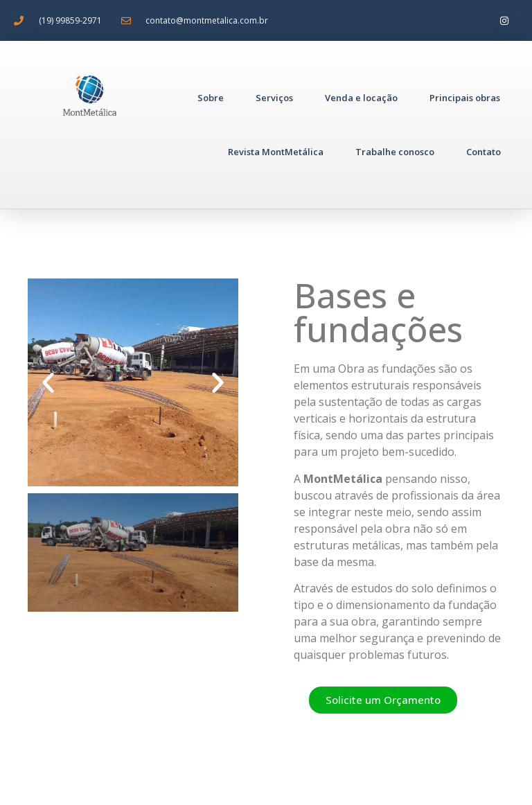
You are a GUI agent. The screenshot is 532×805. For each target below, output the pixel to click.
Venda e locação (361, 98)
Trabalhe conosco (395, 152)
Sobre (211, 98)
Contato (484, 152)
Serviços (274, 98)
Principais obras (465, 98)
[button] (48, 383)
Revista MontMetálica (276, 152)
